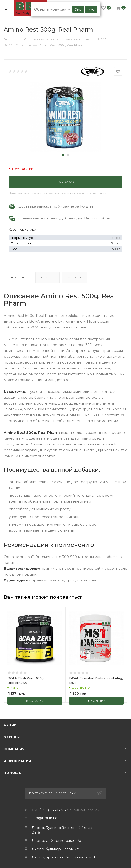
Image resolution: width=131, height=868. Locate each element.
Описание (18, 277)
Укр (78, 9)
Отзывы (75, 277)
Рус (91, 9)
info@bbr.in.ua (44, 818)
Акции (10, 725)
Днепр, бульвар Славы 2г (55, 849)
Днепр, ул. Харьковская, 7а (56, 841)
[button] (63, 155)
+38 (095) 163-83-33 (50, 810)
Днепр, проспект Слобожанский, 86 (65, 857)
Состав (47, 277)
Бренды (12, 737)
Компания (14, 749)
